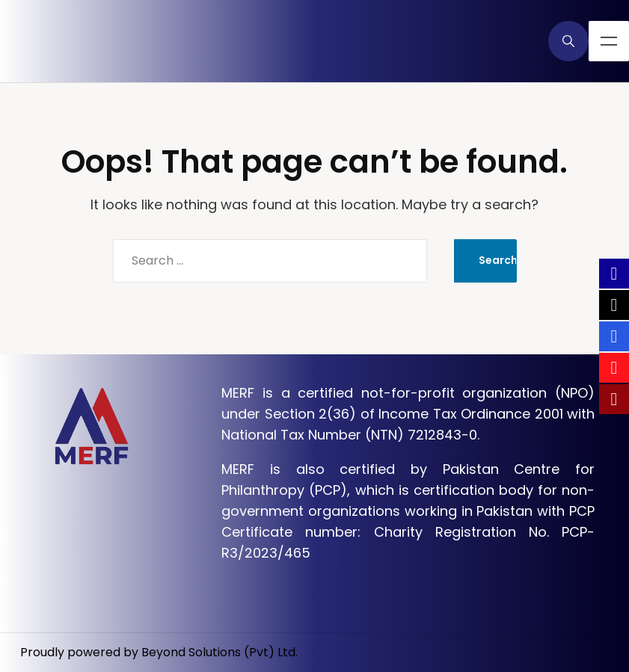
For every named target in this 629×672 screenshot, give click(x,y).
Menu (609, 41)
